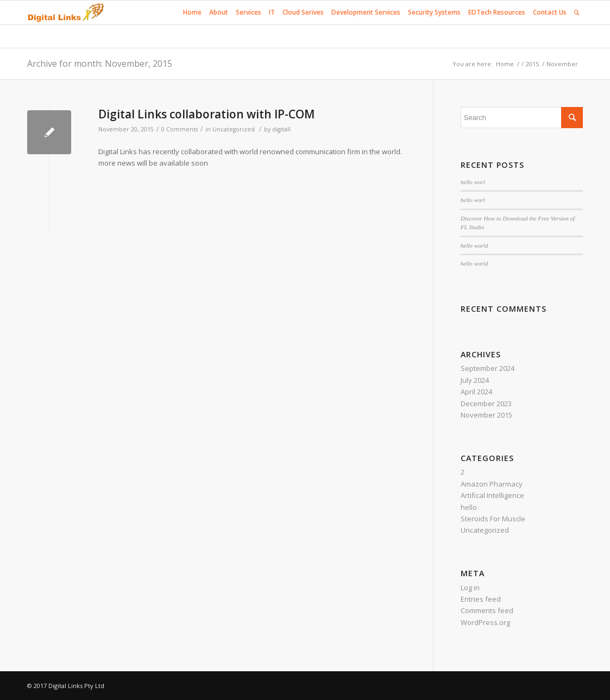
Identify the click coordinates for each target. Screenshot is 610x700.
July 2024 (475, 380)
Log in (470, 588)
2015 (532, 64)
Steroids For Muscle (493, 519)
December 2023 (486, 403)
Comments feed (487, 610)
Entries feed (481, 599)
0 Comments (180, 129)
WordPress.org (485, 622)
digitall (281, 129)
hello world (474, 245)
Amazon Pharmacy (492, 484)
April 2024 (476, 392)
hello (469, 507)
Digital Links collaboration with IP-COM (206, 114)
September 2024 (488, 368)
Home (505, 64)
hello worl (473, 182)
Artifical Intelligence (492, 495)
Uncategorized (234, 129)
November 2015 (486, 415)
